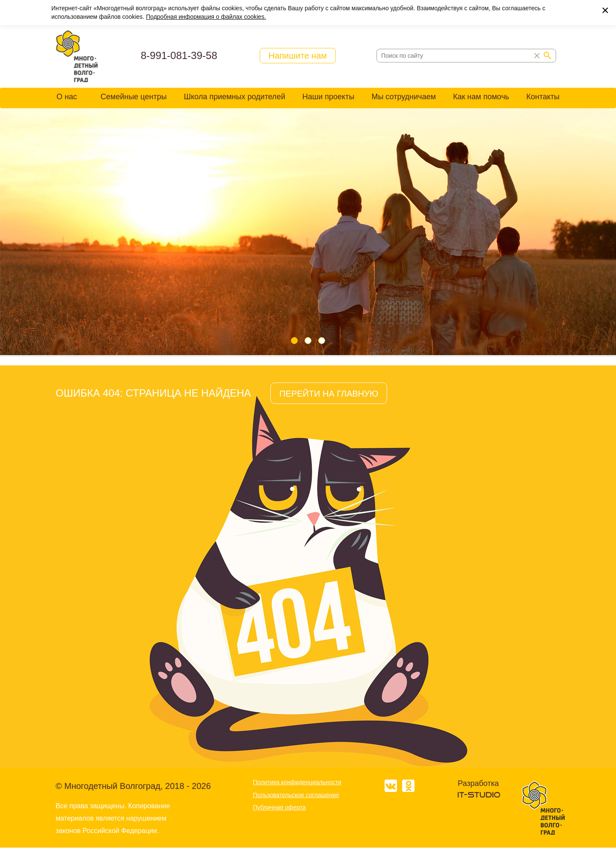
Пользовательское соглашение (296, 795)
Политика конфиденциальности (297, 782)
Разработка (478, 783)
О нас (67, 97)
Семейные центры (134, 97)
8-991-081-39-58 (179, 55)
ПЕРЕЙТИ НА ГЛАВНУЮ (329, 394)
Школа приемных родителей (235, 97)
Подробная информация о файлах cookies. (206, 17)
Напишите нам (298, 56)
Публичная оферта (279, 807)
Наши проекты (329, 97)
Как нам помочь (481, 97)
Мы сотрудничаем (403, 97)
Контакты (543, 97)
